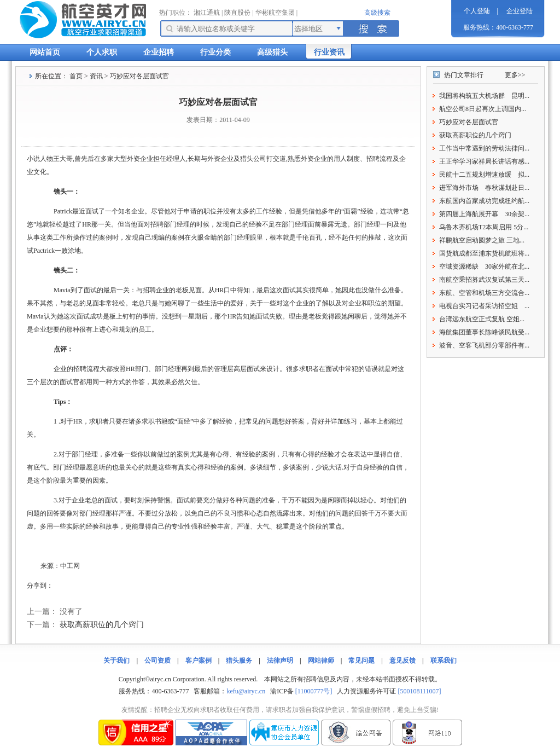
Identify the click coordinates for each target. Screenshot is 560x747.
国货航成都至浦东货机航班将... (484, 253)
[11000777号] (314, 691)
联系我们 (444, 661)
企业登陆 (520, 11)
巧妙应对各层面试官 (469, 122)
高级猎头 (272, 52)
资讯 (96, 76)
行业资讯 (329, 52)
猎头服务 (239, 661)
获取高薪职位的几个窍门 (102, 625)
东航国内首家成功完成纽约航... (484, 201)
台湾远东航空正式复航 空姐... (482, 319)
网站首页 (45, 52)
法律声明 (280, 661)
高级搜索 (377, 13)
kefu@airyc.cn (246, 691)
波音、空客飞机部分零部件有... (484, 345)
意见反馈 (402, 661)
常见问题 (361, 661)
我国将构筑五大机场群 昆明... (484, 96)
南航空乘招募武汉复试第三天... (484, 280)
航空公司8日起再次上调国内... (483, 109)
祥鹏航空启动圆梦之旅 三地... (482, 240)
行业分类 (215, 52)
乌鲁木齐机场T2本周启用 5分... (484, 227)
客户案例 (199, 661)
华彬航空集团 (275, 13)
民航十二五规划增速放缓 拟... (484, 175)
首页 (76, 76)
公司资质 (157, 661)
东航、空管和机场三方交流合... (484, 293)
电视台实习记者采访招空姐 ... (484, 306)
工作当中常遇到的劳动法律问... (484, 148)
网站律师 (321, 661)
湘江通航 (207, 13)
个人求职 (102, 52)
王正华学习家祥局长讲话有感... (484, 161)
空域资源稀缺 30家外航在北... (484, 267)
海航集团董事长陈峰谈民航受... (484, 332)
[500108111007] (419, 691)
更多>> (515, 75)
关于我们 (116, 661)
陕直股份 (237, 13)
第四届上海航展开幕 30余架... (484, 214)
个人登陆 (477, 11)
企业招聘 (159, 52)
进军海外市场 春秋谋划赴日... (484, 188)
